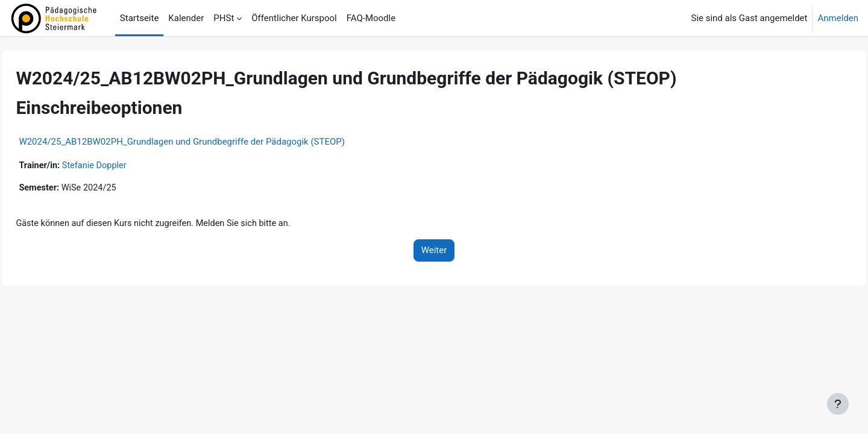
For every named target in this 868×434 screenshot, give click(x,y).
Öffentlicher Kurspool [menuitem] (294, 18)
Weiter (434, 252)
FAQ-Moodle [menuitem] (371, 18)
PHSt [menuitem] (224, 18)
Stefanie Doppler (124, 166)
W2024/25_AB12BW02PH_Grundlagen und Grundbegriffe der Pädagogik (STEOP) (209, 142)
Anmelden (838, 18)
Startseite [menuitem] (140, 18)
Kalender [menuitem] (186, 18)
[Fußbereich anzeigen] (838, 404)
